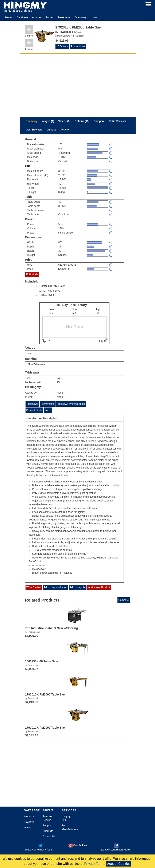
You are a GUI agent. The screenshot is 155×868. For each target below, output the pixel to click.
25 (58, 382)
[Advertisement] (78, 85)
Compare (99, 121)
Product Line (78, 46)
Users (94, 18)
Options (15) (82, 121)
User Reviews (34, 130)
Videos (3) (64, 121)
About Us (48, 831)
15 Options (62, 46)
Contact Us (49, 837)
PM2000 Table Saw (54, 286)
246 (59, 378)
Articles (37, 18)
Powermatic (47, 404)
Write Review (34, 587)
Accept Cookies (119, 864)
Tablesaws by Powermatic (71, 404)
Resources (64, 18)
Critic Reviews (117, 121)
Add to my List (78, 587)
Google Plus (78, 845)
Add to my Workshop (55, 587)
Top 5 (48, 410)
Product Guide (34, 410)
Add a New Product (99, 587)
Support (47, 826)
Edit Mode (32, 274)
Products (29, 816)
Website (78, 32)
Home (9, 18)
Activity (65, 130)
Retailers (29, 822)
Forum (49, 18)
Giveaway (80, 18)
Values (28, 827)
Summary (32, 121)
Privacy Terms (95, 864)
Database (22, 18)
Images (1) (48, 121)
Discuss (51, 130)
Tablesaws (39, 364)
